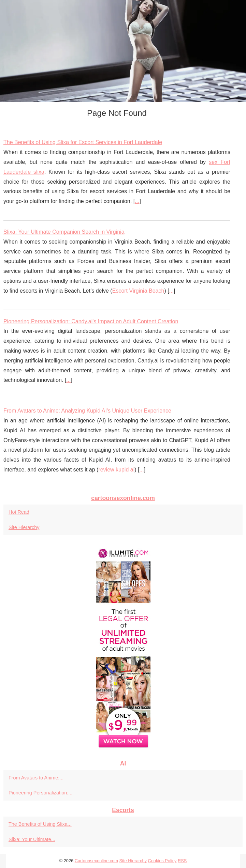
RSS (182, 861)
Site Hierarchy (24, 527)
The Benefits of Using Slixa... (40, 824)
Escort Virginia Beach (138, 291)
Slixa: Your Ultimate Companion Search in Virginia (64, 232)
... (137, 201)
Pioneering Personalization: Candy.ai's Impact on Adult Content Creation (91, 321)
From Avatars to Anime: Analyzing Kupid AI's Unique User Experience (87, 411)
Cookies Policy (162, 861)
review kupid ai (116, 470)
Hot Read (19, 512)
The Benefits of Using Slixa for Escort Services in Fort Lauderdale (83, 142)
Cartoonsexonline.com (96, 861)
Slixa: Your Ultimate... (32, 839)
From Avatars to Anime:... (36, 778)
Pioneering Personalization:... (40, 793)
